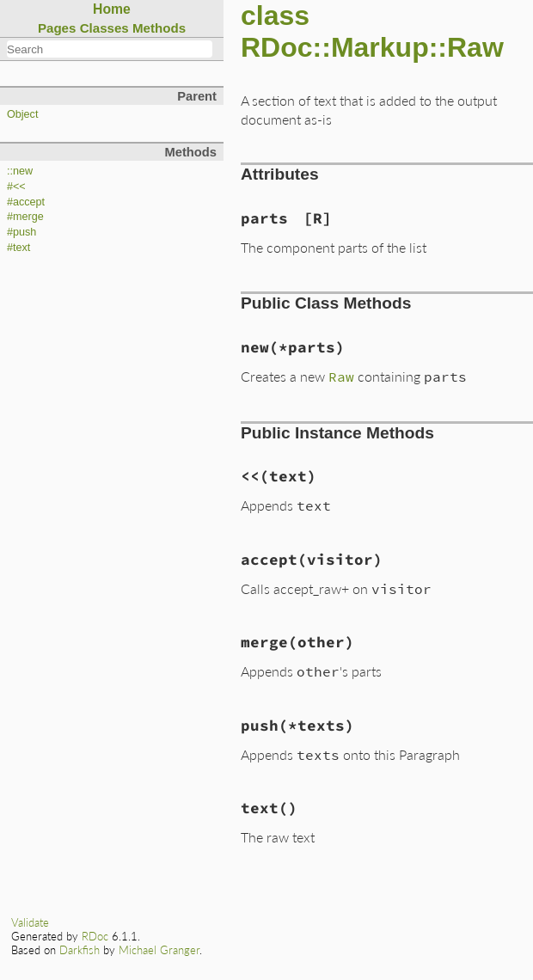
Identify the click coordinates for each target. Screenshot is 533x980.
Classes (104, 28)
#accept (26, 202)
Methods (159, 28)
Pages (57, 28)
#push (21, 232)
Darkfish (80, 950)
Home (112, 9)
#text (18, 248)
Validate (30, 922)
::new (20, 171)
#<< (16, 187)
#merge (25, 217)
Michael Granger (159, 950)
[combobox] (110, 49)
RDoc (95, 936)
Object (22, 114)
